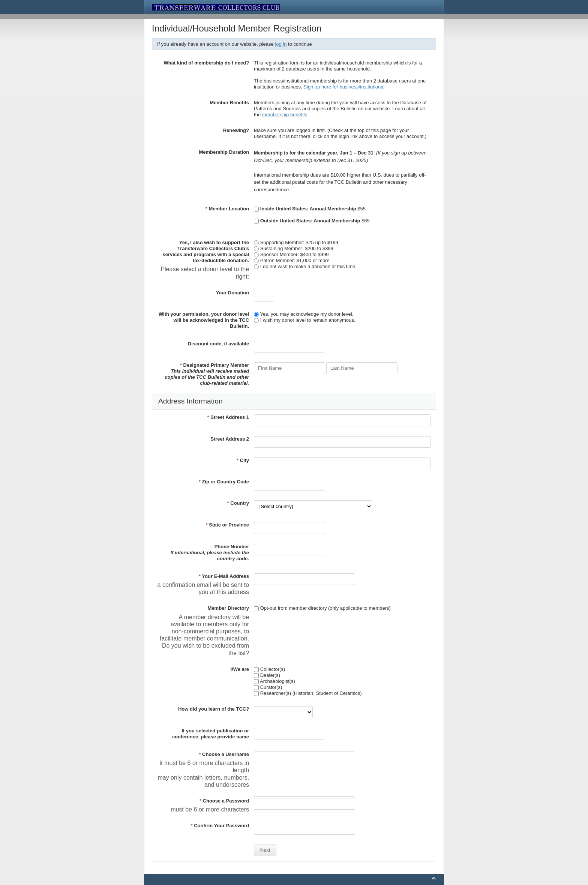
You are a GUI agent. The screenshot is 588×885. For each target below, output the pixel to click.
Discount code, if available (218, 344)
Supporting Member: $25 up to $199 (296, 242)
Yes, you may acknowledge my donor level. (304, 314)
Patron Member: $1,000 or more (292, 260)
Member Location (227, 209)
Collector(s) (269, 669)
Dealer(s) (267, 675)
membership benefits (285, 115)
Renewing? (236, 130)
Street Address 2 (230, 439)
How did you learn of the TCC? (214, 709)
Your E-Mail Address (224, 576)
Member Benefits (229, 103)
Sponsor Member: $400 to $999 (291, 254)
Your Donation (233, 293)
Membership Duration (224, 152)
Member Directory (229, 608)
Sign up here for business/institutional (344, 87)
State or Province (227, 525)
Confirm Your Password (220, 826)
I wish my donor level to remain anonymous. (304, 320)
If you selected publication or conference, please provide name (211, 734)
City (243, 460)
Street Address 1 (228, 417)
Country (238, 503)
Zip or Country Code (224, 482)
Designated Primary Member (207, 374)
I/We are (240, 669)
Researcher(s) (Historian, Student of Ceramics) (308, 693)
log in (281, 44)
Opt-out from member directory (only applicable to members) (322, 608)
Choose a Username (224, 754)
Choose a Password (224, 801)
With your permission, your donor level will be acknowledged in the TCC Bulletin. (204, 320)
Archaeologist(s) (274, 681)
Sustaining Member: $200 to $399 (294, 248)
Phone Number (210, 553)
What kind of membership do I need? (207, 63)
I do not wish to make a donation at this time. (305, 266)
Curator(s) (268, 687)
